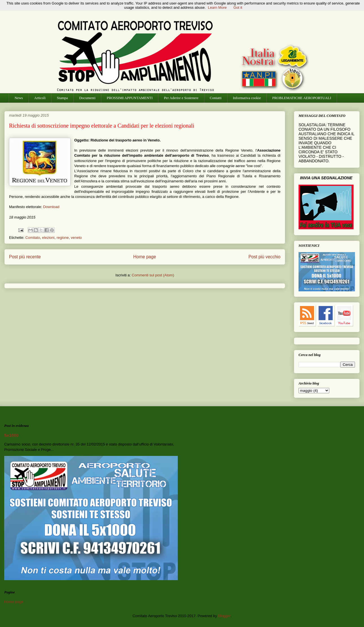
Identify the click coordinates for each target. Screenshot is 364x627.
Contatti (216, 98)
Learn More (217, 7)
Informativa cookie (247, 98)
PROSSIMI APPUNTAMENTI (130, 98)
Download (51, 207)
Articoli (40, 98)
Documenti (87, 98)
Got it (238, 7)
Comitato (33, 238)
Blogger (224, 616)
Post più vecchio (264, 257)
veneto (76, 238)
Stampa (63, 98)
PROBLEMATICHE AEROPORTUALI (301, 98)
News (19, 98)
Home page (145, 257)
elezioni (48, 238)
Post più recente (25, 257)
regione (63, 238)
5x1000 (11, 435)
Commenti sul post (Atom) (153, 275)
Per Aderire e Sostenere (181, 98)
